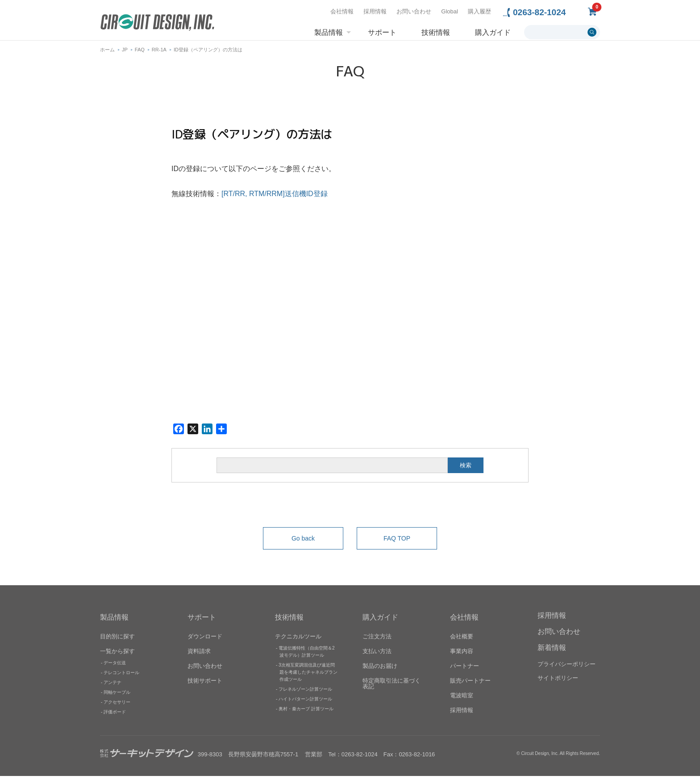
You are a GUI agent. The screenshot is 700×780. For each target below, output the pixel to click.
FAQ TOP (397, 542)
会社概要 (462, 640)
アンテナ (112, 686)
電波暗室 (462, 699)
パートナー (465, 670)
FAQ (140, 54)
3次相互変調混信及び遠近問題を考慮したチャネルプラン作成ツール (308, 676)
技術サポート (205, 685)
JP (125, 54)
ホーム (107, 54)
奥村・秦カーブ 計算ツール (306, 713)
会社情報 (342, 11)
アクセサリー (117, 706)
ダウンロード (205, 640)
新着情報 (552, 652)
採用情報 (375, 11)
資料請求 (199, 655)
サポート (382, 33)
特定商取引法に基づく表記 (392, 688)
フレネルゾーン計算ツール (305, 693)
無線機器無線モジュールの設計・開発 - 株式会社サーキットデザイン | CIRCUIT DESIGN (157, 23)
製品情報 (329, 33)
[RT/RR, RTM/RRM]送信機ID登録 (275, 198)
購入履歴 (479, 11)
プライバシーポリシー (567, 668)
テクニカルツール (298, 640)
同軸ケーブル (117, 696)
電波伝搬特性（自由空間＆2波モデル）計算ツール (307, 656)
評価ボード (115, 716)
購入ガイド (493, 33)
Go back (303, 542)
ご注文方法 (377, 640)
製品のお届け (380, 670)
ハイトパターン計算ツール (305, 703)
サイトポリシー (558, 682)
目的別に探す (117, 640)
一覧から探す (117, 655)
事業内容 (462, 655)
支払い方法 (377, 655)
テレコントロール (121, 677)
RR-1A (159, 54)
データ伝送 (115, 667)
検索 (466, 469)
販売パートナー (470, 685)
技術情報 (436, 33)
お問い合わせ (414, 11)
